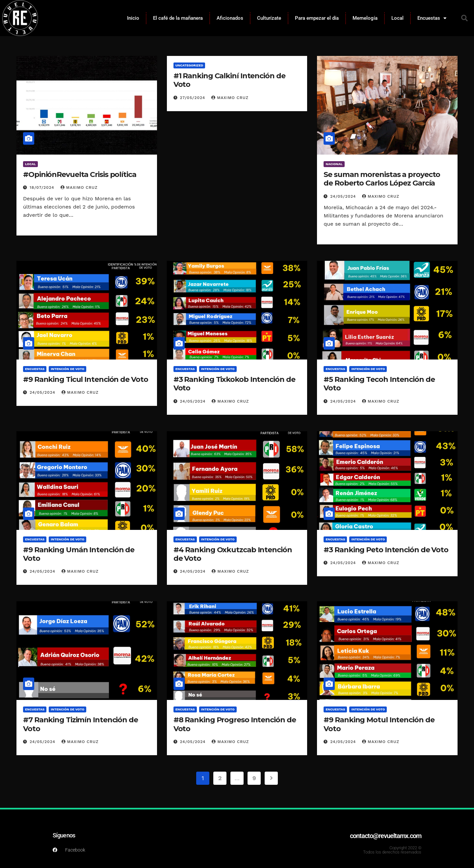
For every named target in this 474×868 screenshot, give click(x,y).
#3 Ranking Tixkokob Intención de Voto (234, 384)
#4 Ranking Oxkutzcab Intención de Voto (233, 554)
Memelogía (365, 18)
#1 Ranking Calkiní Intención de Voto (229, 80)
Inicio (133, 18)
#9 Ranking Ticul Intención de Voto (86, 379)
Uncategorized (189, 65)
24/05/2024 (344, 196)
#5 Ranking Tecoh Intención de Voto (379, 384)
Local (397, 18)
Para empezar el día (317, 18)
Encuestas (432, 18)
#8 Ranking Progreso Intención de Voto (235, 724)
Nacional (334, 164)
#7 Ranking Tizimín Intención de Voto (80, 724)
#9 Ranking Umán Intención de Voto (79, 554)
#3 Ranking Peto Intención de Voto (386, 550)
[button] (464, 18)
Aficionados (230, 18)
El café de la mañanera (178, 18)
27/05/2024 (194, 98)
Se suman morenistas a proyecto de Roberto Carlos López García (382, 179)
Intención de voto (67, 369)
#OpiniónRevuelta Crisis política (80, 174)
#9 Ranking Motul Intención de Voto (379, 724)
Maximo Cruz (79, 187)
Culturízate (269, 18)
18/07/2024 (43, 187)
